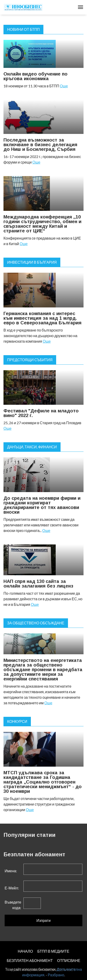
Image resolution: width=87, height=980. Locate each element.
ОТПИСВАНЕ (69, 960)
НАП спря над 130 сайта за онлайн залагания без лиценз (38, 584)
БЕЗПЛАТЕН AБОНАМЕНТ (30, 960)
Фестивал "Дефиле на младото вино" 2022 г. (41, 413)
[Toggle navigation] (81, 7)
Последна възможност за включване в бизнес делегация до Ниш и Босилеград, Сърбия (40, 145)
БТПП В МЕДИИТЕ (53, 951)
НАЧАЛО (25, 951)
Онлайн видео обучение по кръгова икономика (35, 76)
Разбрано (56, 975)
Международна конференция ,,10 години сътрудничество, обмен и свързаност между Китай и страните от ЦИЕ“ (42, 224)
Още (64, 86)
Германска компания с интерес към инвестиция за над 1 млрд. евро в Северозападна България (42, 318)
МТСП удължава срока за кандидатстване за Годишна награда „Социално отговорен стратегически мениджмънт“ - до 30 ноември (43, 782)
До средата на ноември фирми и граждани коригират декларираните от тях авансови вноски (42, 505)
